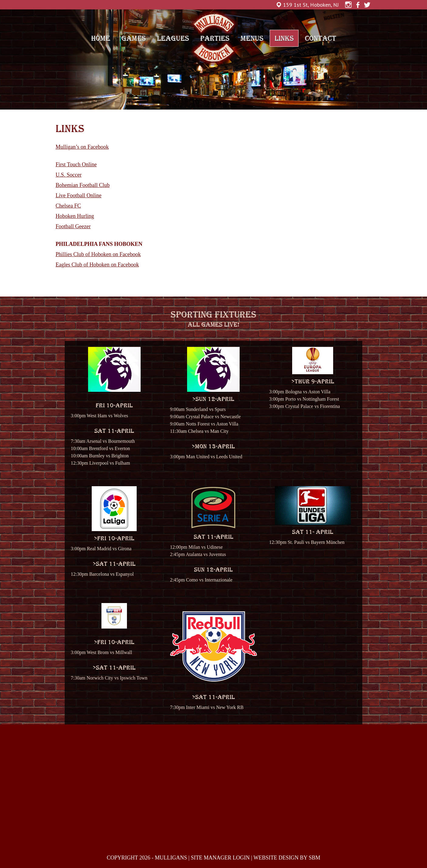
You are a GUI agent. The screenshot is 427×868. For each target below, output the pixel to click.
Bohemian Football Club (83, 185)
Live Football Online (79, 195)
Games (134, 38)
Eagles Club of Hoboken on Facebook (97, 265)
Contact (321, 38)
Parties (215, 38)
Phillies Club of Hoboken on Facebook (98, 254)
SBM (314, 858)
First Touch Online (76, 164)
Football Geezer (73, 226)
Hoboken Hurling (75, 216)
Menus (252, 38)
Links (284, 38)
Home (101, 38)
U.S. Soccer (68, 175)
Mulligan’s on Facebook (82, 147)
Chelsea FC (68, 206)
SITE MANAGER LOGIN (220, 858)
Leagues (173, 38)
